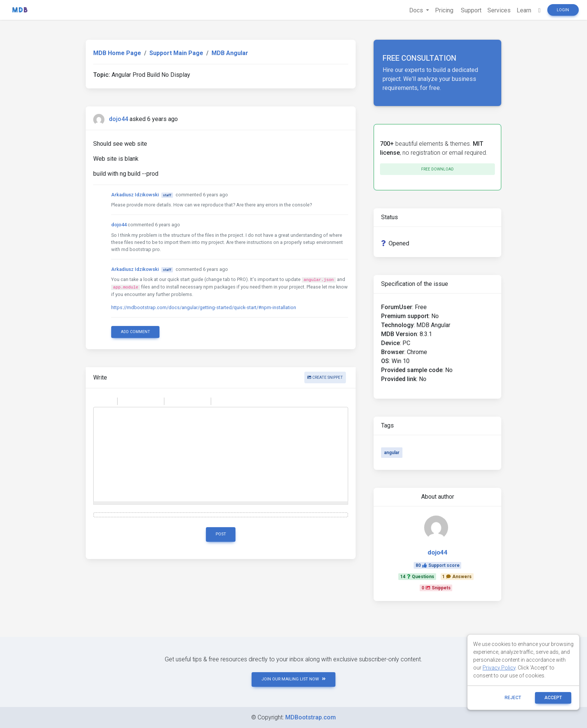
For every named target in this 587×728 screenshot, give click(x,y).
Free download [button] (437, 169)
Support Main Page (176, 53)
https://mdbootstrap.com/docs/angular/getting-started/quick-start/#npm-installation (204, 307)
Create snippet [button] (325, 377)
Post (221, 534)
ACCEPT (553, 698)
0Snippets (436, 588)
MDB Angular (230, 53)
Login (563, 10)
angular (392, 453)
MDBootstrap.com (311, 717)
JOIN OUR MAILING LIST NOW (293, 679)
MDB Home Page (117, 53)
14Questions (417, 577)
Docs (417, 10)
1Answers (457, 577)
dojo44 (118, 119)
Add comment (136, 332)
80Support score (438, 565)
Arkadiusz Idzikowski (135, 195)
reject (513, 698)
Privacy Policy (499, 668)
